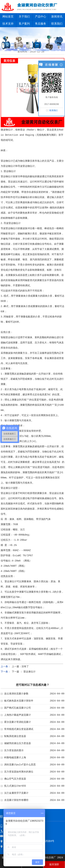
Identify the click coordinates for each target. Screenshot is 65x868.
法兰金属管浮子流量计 (16, 793)
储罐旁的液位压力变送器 (18, 743)
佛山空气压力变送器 (15, 779)
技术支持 (8, 24)
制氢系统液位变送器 (15, 736)
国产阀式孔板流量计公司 (18, 708)
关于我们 (24, 17)
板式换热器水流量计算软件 (19, 701)
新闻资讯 (57, 17)
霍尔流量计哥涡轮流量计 (18, 722)
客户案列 (24, 24)
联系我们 (54, 110)
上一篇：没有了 (20, 667)
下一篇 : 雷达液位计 (24, 672)
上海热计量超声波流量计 (18, 715)
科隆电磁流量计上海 (15, 758)
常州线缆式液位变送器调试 (19, 729)
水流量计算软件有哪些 (16, 800)
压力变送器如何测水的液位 (19, 772)
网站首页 (8, 17)
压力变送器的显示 (14, 750)
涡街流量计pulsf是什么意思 (20, 765)
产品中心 (41, 17)
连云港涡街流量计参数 (16, 694)
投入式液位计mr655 (15, 786)
